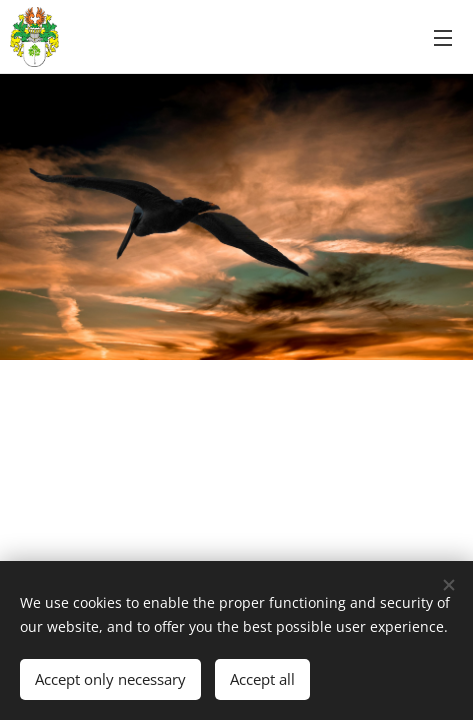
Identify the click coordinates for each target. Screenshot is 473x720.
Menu (443, 38)
